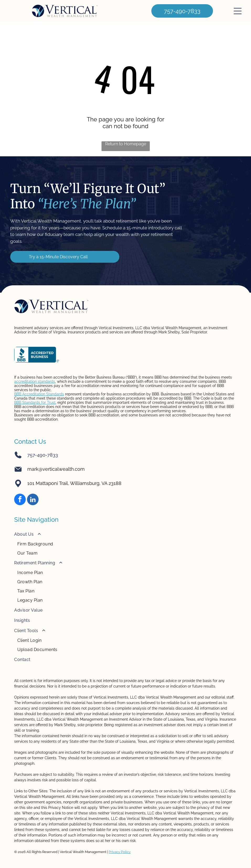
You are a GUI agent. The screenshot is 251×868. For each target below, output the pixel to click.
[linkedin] (33, 500)
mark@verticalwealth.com (56, 469)
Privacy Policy (120, 852)
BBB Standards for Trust (35, 402)
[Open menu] (238, 11)
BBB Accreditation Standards (39, 394)
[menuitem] (125, 543)
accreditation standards (35, 381)
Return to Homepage (126, 144)
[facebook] (20, 500)
